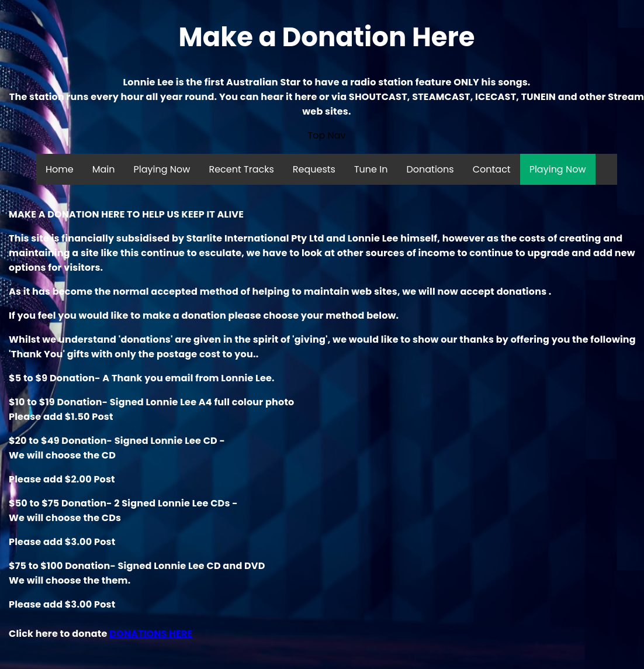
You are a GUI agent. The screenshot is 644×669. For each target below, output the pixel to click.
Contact (492, 169)
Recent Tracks (241, 169)
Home (60, 169)
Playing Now (162, 169)
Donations (430, 169)
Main (104, 169)
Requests (314, 169)
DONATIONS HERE (151, 634)
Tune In (371, 169)
